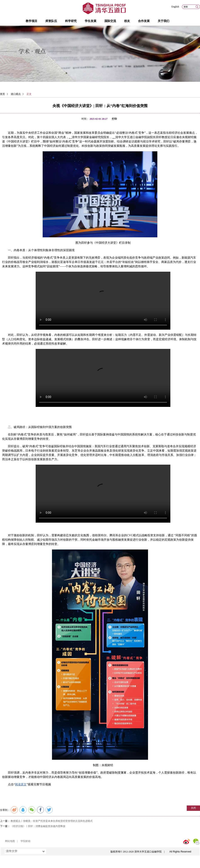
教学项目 (32, 21)
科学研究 (71, 21)
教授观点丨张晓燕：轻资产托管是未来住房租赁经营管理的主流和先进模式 (52, 821)
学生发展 (91, 21)
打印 (114, 119)
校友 (127, 21)
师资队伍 (51, 21)
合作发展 (144, 21)
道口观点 (16, 94)
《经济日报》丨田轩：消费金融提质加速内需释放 (38, 826)
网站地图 (10, 841)
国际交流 (110, 21)
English (175, 7)
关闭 (193, 808)
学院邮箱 (25, 841)
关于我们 (164, 21)
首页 (2, 94)
